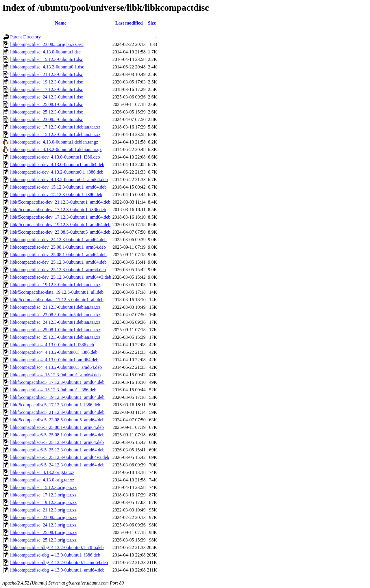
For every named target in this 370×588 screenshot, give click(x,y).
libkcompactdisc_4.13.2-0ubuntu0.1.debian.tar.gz (56, 149)
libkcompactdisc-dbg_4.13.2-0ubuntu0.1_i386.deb (57, 547)
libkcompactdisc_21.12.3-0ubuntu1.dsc (47, 74)
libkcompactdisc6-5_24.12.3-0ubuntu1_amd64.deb (57, 465)
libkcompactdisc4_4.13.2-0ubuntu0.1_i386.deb (54, 352)
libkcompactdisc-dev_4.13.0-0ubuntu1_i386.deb (55, 157)
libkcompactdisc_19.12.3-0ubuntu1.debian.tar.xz (55, 285)
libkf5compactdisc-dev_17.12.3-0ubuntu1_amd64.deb (60, 217)
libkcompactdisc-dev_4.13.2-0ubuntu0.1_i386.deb (57, 172)
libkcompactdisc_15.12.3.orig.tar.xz (43, 487)
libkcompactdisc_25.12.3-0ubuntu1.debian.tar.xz (55, 337)
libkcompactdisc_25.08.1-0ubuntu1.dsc (47, 104)
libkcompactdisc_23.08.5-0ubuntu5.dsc (47, 119)
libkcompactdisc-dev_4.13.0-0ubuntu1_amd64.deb (57, 164)
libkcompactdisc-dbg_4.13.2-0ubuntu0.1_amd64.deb (59, 562)
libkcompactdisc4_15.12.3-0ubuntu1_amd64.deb (55, 375)
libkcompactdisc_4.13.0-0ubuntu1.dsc (45, 52)
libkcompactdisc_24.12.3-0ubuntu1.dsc (47, 97)
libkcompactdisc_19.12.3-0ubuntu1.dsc (47, 82)
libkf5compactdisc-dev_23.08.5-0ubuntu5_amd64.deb (60, 232)
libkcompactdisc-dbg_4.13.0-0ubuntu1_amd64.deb (57, 570)
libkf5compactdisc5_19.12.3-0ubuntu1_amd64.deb (57, 397)
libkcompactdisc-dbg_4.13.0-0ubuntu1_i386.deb (55, 555)
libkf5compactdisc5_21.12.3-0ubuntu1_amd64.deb (57, 412)
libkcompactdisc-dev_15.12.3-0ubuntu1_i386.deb (56, 195)
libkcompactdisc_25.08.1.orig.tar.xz (43, 532)
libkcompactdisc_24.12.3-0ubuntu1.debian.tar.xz (55, 322)
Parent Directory (25, 37)
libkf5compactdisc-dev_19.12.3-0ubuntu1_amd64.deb (60, 225)
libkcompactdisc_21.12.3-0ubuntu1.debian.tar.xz (55, 307)
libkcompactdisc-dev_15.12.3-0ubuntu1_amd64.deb (58, 187)
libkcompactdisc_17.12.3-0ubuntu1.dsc (47, 89)
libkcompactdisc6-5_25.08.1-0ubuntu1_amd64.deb (57, 435)
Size (152, 23)
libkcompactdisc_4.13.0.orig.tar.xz (42, 480)
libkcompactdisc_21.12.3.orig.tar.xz (43, 510)
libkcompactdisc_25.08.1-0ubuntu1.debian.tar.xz (55, 330)
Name (61, 23)
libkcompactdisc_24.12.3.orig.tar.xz (43, 525)
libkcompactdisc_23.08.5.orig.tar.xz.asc (47, 44)
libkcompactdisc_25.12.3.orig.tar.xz (43, 540)
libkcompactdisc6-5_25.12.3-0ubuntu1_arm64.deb (57, 442)
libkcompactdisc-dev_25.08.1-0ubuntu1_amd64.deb (58, 255)
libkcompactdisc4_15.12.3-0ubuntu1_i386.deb (53, 390)
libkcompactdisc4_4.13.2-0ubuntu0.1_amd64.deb (56, 367)
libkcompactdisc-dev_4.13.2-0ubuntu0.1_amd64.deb (59, 179)
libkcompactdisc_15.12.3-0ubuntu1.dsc (47, 59)
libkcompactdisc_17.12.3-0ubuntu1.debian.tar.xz (55, 127)
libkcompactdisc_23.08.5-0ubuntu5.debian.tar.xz (55, 315)
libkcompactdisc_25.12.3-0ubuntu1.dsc (47, 112)
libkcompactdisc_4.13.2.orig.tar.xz (42, 472)
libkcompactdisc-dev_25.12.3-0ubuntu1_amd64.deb (58, 262)
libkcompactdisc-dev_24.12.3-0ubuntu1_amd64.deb (58, 240)
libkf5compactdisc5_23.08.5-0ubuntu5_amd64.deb (57, 420)
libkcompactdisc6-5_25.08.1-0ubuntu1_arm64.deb (57, 427)
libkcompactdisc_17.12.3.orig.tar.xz (43, 495)
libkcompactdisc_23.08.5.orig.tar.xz (43, 517)
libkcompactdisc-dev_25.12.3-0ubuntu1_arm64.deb (58, 270)
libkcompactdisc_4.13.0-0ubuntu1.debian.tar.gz (54, 142)
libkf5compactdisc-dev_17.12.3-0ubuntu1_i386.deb (58, 210)
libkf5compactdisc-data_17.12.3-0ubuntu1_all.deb (57, 300)
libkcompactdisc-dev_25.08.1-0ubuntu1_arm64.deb (58, 247)
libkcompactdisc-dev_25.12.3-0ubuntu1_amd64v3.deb (61, 277)
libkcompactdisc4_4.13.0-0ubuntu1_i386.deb (52, 345)
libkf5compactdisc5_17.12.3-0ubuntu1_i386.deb (55, 405)
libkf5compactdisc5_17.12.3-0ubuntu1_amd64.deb (57, 382)
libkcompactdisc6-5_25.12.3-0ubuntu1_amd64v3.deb (60, 457)
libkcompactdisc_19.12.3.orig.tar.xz (43, 502)
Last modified (129, 23)
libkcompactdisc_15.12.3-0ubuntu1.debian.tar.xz (55, 134)
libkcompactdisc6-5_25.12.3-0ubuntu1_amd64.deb (57, 450)
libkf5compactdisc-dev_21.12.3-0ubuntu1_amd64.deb (60, 202)
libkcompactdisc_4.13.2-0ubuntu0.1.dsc (47, 67)
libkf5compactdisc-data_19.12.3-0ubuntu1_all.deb (57, 292)
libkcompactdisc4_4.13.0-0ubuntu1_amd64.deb (54, 360)
